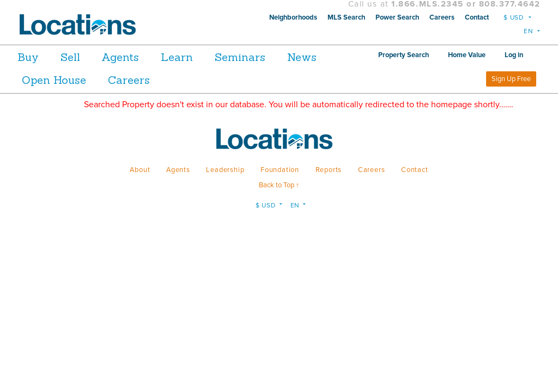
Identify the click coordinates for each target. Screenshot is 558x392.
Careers (442, 17)
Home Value (513, 55)
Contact (477, 17)
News (37, 80)
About (140, 170)
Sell (78, 57)
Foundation (280, 170)
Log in (453, 79)
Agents (136, 57)
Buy (28, 57)
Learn (200, 57)
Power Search (397, 17)
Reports (329, 170)
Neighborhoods (293, 17)
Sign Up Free (511, 79)
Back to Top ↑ (279, 185)
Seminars (271, 57)
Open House (113, 80)
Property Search (450, 55)
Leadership (225, 170)
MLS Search (346, 17)
